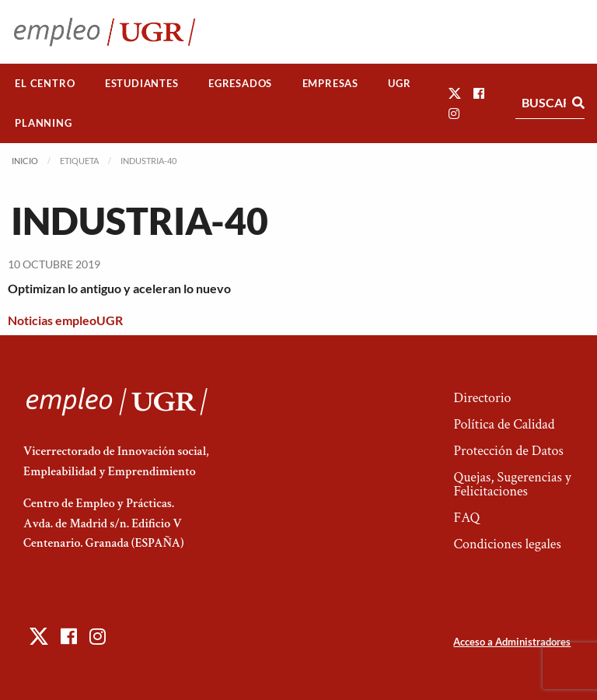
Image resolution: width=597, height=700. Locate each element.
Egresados (240, 83)
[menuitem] (45, 84)
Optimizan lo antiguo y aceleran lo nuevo (119, 288)
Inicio (25, 161)
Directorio (482, 398)
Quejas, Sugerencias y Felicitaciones (512, 484)
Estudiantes (142, 83)
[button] (455, 93)
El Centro (45, 83)
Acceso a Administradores (512, 642)
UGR (399, 83)
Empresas (330, 83)
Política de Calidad (504, 424)
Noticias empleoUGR (65, 320)
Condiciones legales (507, 544)
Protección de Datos (508, 451)
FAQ (466, 518)
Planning (43, 123)
